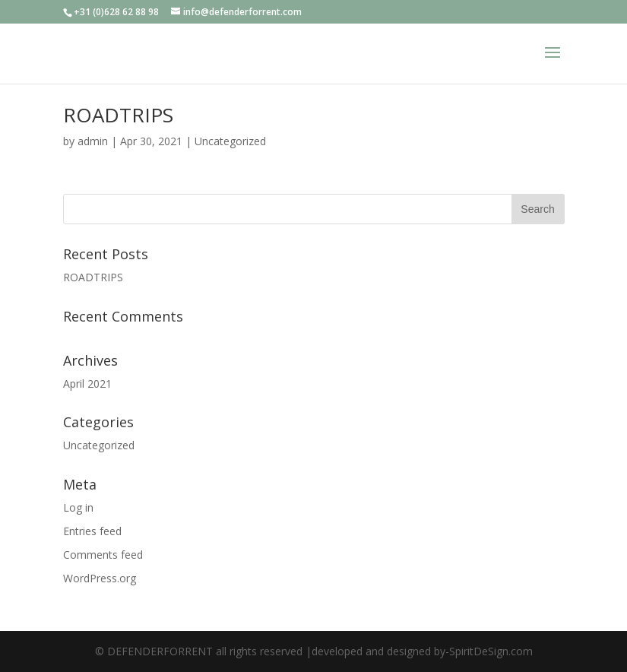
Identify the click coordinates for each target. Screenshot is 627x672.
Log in (78, 507)
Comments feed (103, 555)
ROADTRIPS (118, 115)
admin (93, 141)
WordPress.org (100, 578)
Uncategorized (230, 141)
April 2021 (87, 384)
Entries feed (92, 531)
